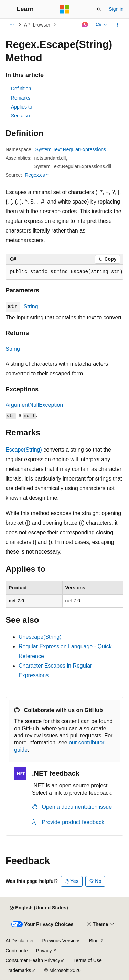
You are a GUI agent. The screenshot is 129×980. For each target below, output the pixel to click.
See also (20, 116)
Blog (94, 941)
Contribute (17, 951)
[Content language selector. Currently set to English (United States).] (39, 908)
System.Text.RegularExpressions (71, 149)
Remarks (21, 98)
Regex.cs (35, 175)
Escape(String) (24, 450)
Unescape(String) (40, 637)
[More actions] (117, 25)
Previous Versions (61, 941)
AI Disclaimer (20, 941)
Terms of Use (87, 960)
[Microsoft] (65, 9)
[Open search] (99, 9)
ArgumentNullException (34, 405)
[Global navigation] (7, 9)
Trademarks (18, 970)
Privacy (44, 951)
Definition (21, 89)
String (31, 306)
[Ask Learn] (85, 25)
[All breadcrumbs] (12, 25)
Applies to (21, 107)
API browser (37, 25)
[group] (64, 272)
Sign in (116, 9)
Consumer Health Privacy (33, 960)
